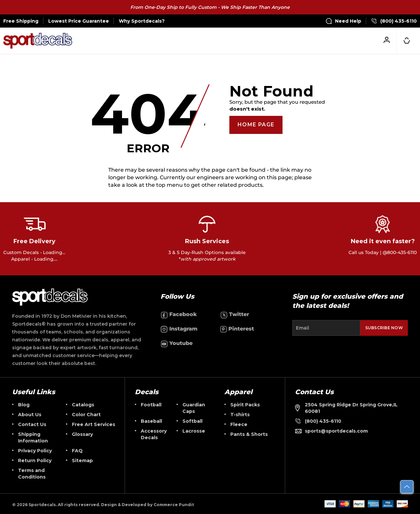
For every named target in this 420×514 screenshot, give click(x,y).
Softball (192, 421)
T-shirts (240, 415)
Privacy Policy (35, 451)
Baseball (151, 421)
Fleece (239, 424)
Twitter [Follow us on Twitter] (235, 315)
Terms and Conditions (32, 474)
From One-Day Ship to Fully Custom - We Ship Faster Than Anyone (210, 7)
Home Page (256, 125)
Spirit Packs (245, 405)
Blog (24, 405)
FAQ (77, 451)
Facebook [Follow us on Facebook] (179, 315)
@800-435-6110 (400, 252)
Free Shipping (21, 21)
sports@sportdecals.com (331, 431)
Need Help (344, 21)
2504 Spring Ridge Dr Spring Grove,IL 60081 (346, 408)
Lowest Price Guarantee (79, 21)
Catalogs (83, 405)
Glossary (82, 434)
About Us (30, 415)
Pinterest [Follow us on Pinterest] (237, 329)
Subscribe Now (384, 328)
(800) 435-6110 (394, 21)
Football (151, 405)
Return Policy (35, 460)
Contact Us (32, 424)
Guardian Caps (194, 408)
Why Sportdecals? (142, 21)
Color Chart (86, 415)
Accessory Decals (154, 434)
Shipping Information (33, 438)
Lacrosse (194, 431)
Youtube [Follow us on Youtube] (177, 344)
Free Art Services (94, 424)
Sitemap (82, 460)
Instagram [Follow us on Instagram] (179, 329)
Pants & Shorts (249, 434)
